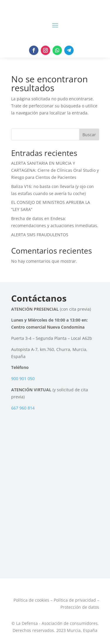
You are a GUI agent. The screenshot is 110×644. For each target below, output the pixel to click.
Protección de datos (80, 607)
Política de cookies (31, 600)
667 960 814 (23, 408)
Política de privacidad (75, 600)
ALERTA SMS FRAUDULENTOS (40, 235)
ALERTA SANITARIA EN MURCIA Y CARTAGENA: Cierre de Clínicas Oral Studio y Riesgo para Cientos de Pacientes (55, 170)
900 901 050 (23, 378)
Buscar (89, 135)
